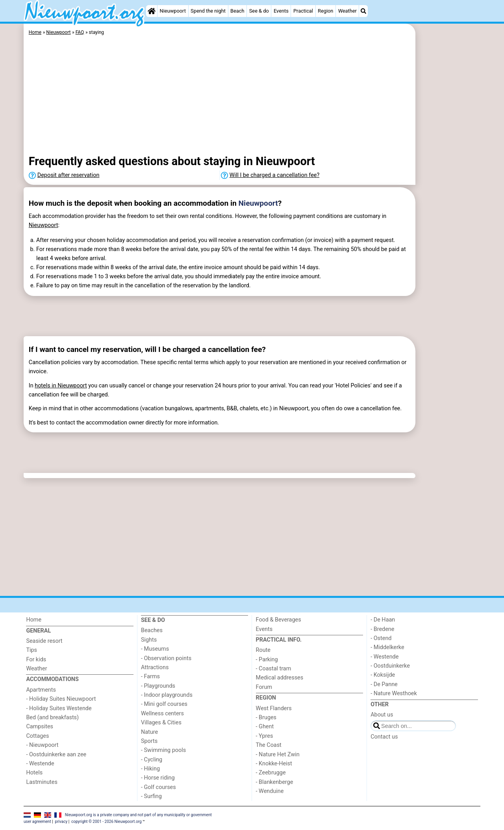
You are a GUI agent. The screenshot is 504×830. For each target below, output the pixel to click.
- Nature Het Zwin (278, 755)
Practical (303, 11)
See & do (259, 11)
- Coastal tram (274, 669)
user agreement (37, 822)
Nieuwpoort (173, 11)
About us (382, 715)
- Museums (155, 649)
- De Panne (384, 684)
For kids (36, 660)
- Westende (40, 764)
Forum (264, 687)
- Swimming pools (163, 750)
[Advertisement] (449, 205)
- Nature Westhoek (394, 693)
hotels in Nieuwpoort (61, 386)
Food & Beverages (279, 620)
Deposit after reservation (69, 175)
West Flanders (274, 708)
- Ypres (265, 736)
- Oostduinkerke (390, 666)
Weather (347, 11)
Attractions (155, 667)
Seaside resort (44, 641)
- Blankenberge (275, 782)
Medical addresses (280, 678)
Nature (149, 732)
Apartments (41, 690)
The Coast (269, 745)
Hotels (34, 773)
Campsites (40, 727)
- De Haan (383, 620)
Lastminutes (42, 782)
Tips (31, 650)
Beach (237, 11)
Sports (149, 741)
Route (263, 650)
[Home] (152, 11)
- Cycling (152, 760)
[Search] (363, 11)
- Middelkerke (387, 647)
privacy (61, 822)
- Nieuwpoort (42, 745)
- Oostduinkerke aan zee (56, 755)
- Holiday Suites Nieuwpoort (61, 699)
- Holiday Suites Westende (59, 708)
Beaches (152, 630)
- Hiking (150, 769)
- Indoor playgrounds (167, 695)
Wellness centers (162, 714)
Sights (149, 640)
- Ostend (381, 638)
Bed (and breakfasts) (52, 717)
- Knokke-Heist (274, 764)
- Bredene (382, 629)
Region (325, 11)
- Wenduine (270, 791)
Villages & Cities (161, 723)
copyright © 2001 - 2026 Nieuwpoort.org (107, 822)
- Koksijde (383, 675)
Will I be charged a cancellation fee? (275, 175)
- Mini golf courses (164, 704)
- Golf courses (158, 787)
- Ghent (265, 727)
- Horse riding (158, 778)
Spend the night (208, 11)
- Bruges (266, 717)
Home (34, 620)
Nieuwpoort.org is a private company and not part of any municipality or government (138, 815)
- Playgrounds (158, 686)
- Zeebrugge (271, 773)
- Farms (150, 676)
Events (281, 11)
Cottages (37, 736)
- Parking (267, 660)
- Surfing (151, 796)
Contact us (384, 737)
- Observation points (166, 658)
